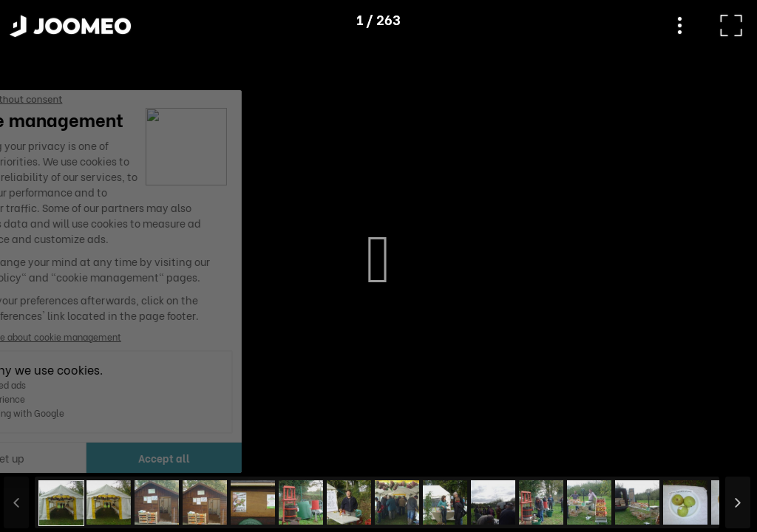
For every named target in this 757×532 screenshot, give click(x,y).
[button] (39, 456)
